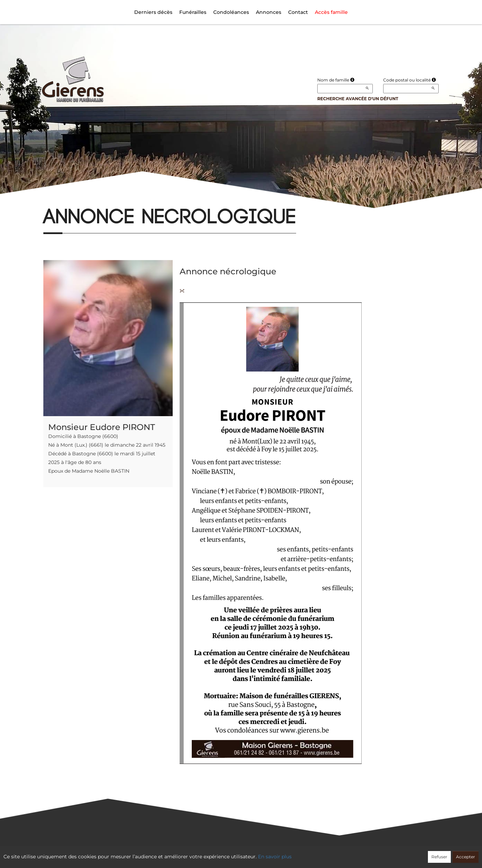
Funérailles (193, 12)
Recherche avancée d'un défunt (358, 99)
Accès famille (331, 12)
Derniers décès (153, 12)
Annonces (269, 12)
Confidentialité (238, 853)
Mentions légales (304, 853)
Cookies (269, 853)
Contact (298, 12)
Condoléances (231, 12)
